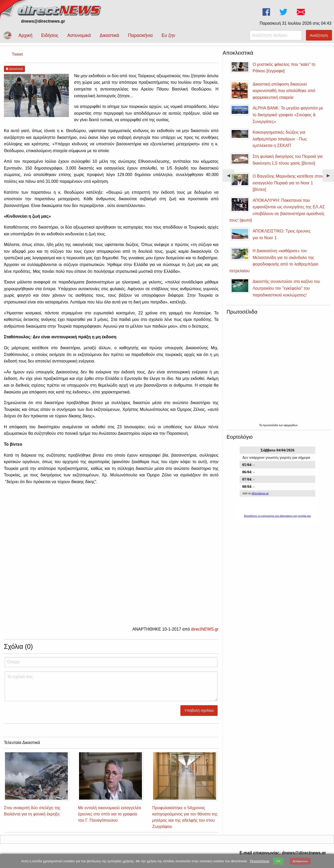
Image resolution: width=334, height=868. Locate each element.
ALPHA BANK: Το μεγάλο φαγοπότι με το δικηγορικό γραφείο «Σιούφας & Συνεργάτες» (288, 115)
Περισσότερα (259, 861)
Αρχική (25, 35)
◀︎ (231, 177)
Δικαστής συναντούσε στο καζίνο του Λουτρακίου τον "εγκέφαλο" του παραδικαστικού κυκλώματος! (286, 288)
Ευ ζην (168, 35)
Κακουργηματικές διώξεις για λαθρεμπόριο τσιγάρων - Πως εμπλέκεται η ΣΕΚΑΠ (280, 139)
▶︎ (330, 177)
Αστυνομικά (79, 35)
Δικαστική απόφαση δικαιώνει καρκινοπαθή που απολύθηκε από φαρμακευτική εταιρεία (284, 91)
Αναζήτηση (319, 35)
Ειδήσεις (50, 35)
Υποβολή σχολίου (199, 710)
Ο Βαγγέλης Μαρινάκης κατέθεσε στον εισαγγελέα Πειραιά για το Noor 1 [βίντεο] (288, 183)
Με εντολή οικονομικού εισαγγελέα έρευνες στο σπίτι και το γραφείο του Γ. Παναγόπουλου (109, 814)
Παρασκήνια (140, 35)
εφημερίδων (291, 425)
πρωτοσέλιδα (271, 425)
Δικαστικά (109, 35)
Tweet (17, 54)
